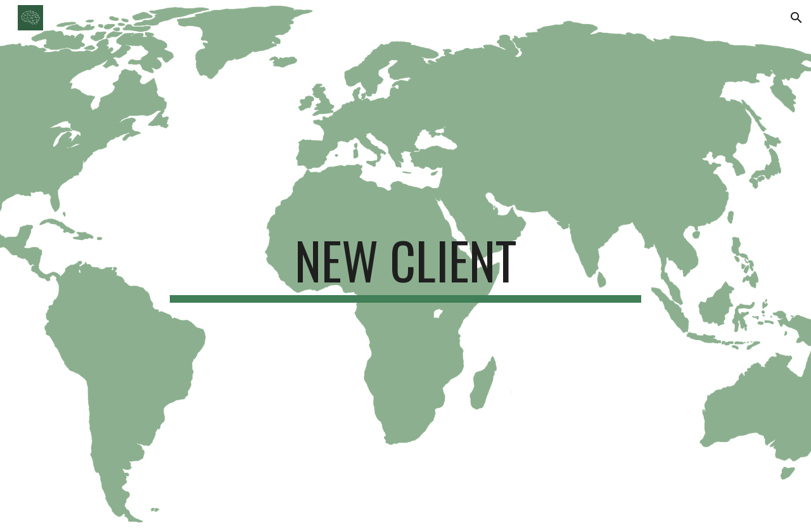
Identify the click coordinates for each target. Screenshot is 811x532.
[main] (405, 266)
